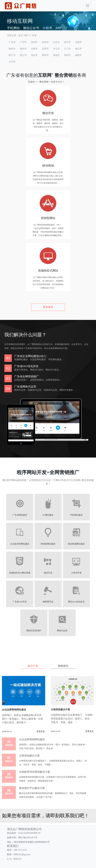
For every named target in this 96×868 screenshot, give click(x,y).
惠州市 (23, 49)
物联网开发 (48, 602)
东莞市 (45, 49)
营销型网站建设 (48, 544)
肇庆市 (45, 55)
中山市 (56, 49)
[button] (47, 27)
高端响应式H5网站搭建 (20, 573)
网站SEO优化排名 (76, 602)
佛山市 (78, 49)
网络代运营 (62, 631)
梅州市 (12, 49)
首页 (20, 35)
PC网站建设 (48, 515)
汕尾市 (34, 49)
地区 (26, 35)
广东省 (33, 35)
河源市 (78, 42)
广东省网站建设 (20, 515)
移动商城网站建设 (76, 544)
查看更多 (41, 731)
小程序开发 (76, 573)
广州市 (23, 42)
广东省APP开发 (20, 602)
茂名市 (34, 55)
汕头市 (56, 42)
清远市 (56, 55)
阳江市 (12, 55)
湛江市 (23, 55)
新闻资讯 (63, 666)
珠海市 (45, 42)
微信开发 (48, 573)
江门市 (67, 49)
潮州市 (67, 55)
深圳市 (34, 42)
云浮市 (12, 62)
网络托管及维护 (34, 631)
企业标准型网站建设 (20, 544)
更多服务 (48, 307)
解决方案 (33, 666)
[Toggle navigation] (88, 6)
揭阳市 (78, 55)
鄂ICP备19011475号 (28, 838)
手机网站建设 (76, 515)
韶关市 (67, 42)
